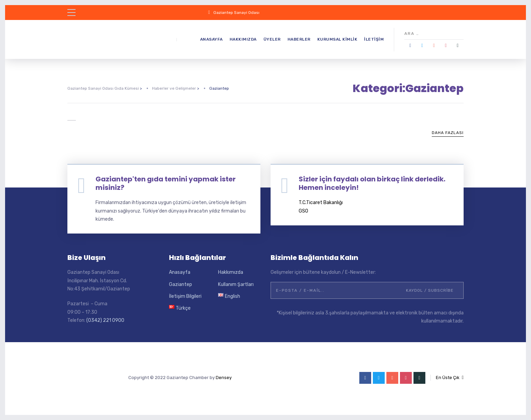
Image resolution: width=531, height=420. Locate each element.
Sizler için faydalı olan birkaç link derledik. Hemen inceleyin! (372, 183)
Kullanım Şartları (236, 284)
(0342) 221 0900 (105, 320)
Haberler (299, 39)
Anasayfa (211, 39)
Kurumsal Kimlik (337, 39)
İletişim (374, 39)
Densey (224, 378)
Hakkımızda (243, 39)
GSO (303, 211)
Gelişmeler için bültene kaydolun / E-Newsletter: (323, 272)
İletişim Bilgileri (185, 296)
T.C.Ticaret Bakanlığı (321, 203)
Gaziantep (180, 284)
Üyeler (272, 39)
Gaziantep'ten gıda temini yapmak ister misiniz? (166, 183)
